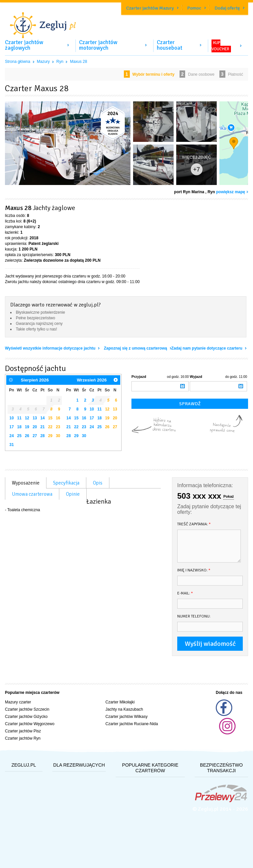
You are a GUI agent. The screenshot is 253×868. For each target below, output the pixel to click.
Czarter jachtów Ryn (23, 738)
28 (42, 436)
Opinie (73, 494)
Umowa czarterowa (32, 494)
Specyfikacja (66, 483)
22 (50, 427)
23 (58, 427)
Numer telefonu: (194, 616)
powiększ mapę (231, 192)
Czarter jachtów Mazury (150, 8)
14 (42, 418)
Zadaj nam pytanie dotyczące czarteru (207, 348)
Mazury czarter (18, 702)
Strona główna (18, 62)
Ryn (60, 62)
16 (58, 418)
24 (12, 436)
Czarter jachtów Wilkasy (126, 717)
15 (50, 418)
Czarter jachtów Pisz (23, 731)
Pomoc (194, 8)
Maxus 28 (78, 62)
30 (58, 436)
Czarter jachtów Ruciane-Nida (132, 724)
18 (19, 427)
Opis (98, 483)
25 (19, 436)
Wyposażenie (26, 483)
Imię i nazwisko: (194, 570)
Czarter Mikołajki (120, 702)
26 (27, 436)
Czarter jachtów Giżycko (26, 717)
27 (35, 436)
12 (27, 418)
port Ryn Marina (189, 192)
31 (12, 445)
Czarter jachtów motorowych (98, 45)
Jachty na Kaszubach (124, 709)
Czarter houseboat (169, 45)
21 (42, 427)
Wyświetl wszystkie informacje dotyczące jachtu (51, 348)
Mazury (43, 62)
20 (35, 427)
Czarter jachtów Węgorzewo (30, 724)
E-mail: (185, 593)
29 (50, 436)
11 (19, 418)
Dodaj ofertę (227, 8)
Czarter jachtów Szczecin (27, 709)
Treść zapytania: (194, 524)
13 (35, 418)
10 (12, 418)
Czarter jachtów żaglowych (24, 45)
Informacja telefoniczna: (205, 485)
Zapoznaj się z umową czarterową (136, 348)
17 (12, 427)
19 (27, 427)
